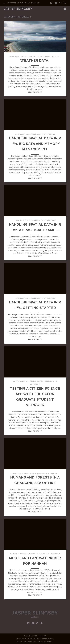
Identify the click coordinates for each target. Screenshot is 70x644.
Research (57, 56)
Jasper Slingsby (18, 9)
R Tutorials (44, 56)
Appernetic (47, 639)
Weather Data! (35, 60)
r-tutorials (24, 3)
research (36, 3)
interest (12, 3)
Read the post (35, 92)
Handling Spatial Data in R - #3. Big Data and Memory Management (35, 144)
